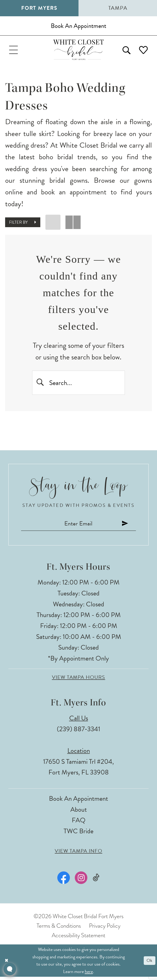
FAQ (79, 823)
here (89, 974)
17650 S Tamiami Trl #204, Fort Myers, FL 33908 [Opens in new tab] (78, 770)
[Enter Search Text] (78, 384)
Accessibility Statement (78, 938)
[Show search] (125, 51)
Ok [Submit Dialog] (149, 963)
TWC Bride (78, 834)
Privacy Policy (105, 929)
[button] (14, 51)
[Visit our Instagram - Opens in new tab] (81, 881)
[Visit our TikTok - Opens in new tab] (96, 881)
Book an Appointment (78, 802)
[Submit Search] (41, 384)
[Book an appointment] (78, 26)
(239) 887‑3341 (78, 732)
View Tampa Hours (79, 681)
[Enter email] (78, 527)
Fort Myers (39, 8)
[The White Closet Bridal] (79, 51)
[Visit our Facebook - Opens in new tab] (63, 881)
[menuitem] (14, 51)
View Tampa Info (78, 854)
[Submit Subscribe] (128, 527)
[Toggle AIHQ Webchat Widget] (10, 969)
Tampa (118, 8)
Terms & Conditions (59, 929)
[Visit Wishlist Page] (143, 51)
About (79, 812)
